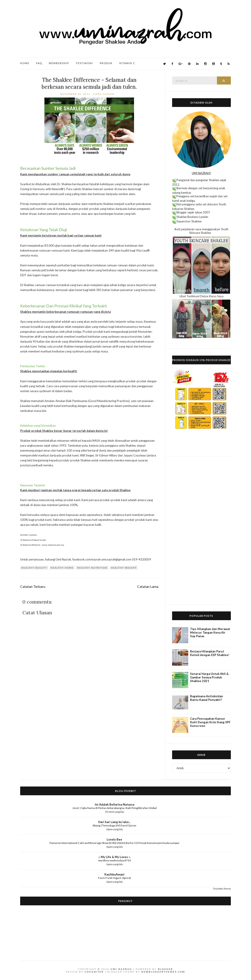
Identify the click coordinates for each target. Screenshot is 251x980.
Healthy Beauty (34, 568)
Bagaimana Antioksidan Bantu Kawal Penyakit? (207, 698)
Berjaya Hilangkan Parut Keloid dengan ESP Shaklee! (210, 653)
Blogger (166, 969)
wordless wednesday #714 (114, 860)
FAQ (39, 63)
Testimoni (84, 63)
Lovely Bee (114, 839)
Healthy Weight (124, 568)
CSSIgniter (94, 972)
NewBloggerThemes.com (163, 972)
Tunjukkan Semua (222, 889)
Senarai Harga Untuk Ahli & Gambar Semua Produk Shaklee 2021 (209, 677)
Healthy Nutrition (92, 568)
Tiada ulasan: (105, 94)
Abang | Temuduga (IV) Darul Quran (114, 825)
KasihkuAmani (114, 874)
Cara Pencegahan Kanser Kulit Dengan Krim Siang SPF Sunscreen (210, 722)
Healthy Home (62, 568)
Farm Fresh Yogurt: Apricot (115, 878)
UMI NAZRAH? (201, 173)
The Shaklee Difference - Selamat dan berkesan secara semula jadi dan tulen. (89, 83)
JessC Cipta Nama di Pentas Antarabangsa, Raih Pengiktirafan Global (115, 808)
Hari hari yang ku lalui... (114, 822)
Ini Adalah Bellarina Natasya (115, 804)
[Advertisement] (201, 530)
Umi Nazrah (121, 969)
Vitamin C (127, 63)
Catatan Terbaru (33, 587)
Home (25, 63)
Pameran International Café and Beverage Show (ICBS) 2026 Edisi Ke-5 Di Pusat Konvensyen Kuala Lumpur (115, 843)
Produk (106, 63)
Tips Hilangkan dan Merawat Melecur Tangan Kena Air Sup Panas (210, 632)
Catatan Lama (148, 587)
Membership (59, 63)
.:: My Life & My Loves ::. (114, 857)
